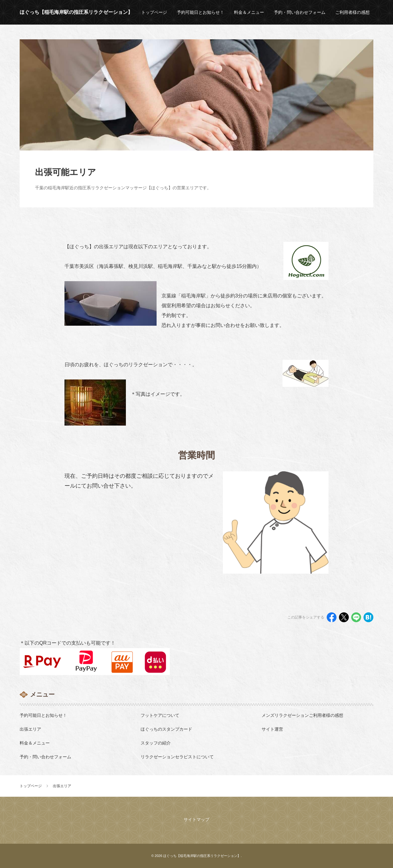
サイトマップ (196, 819)
